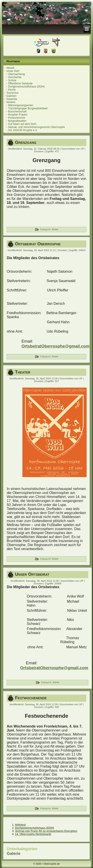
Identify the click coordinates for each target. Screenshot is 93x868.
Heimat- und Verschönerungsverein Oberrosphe (36, 127)
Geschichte (15, 77)
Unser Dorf (13, 71)
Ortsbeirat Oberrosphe (38, 244)
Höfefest (21, 825)
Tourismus (12, 93)
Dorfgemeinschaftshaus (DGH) (26, 87)
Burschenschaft (17, 112)
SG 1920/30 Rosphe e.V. (23, 130)
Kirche (12, 90)
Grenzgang (26, 142)
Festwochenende (31, 698)
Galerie (13, 854)
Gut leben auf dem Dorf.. (23, 124)
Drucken (39, 151)
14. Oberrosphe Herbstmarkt (33, 834)
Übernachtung (16, 74)
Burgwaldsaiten (17, 121)
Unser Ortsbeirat (32, 574)
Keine (55, 229)
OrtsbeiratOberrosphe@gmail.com (55, 346)
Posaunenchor (17, 118)
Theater (23, 372)
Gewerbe (12, 99)
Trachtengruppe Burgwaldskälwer (28, 108)
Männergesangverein (21, 105)
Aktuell (10, 68)
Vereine (11, 102)
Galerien (11, 96)
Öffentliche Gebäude (20, 83)
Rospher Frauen (18, 115)
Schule (12, 80)
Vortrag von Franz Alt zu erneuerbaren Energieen (46, 831)
